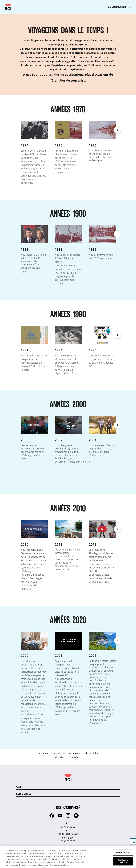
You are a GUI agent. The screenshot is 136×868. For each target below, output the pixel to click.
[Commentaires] (133, 841)
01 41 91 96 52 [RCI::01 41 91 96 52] (68, 827)
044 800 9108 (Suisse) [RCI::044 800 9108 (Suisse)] (68, 834)
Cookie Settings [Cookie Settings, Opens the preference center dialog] (123, 852)
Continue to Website (123, 861)
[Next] (118, 130)
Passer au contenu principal (4, 4)
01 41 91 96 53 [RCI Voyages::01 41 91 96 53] (68, 841)
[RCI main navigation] (130, 7)
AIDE (19, 787)
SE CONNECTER (117, 7)
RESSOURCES (24, 794)
